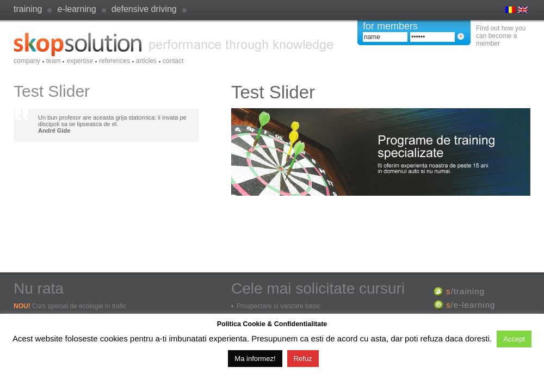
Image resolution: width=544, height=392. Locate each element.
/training (465, 291)
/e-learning (471, 305)
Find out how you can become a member (501, 36)
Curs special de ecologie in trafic (79, 306)
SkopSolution (174, 45)
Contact (173, 61)
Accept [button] (514, 339)
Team (54, 61)
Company (27, 61)
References (115, 61)
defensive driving (144, 9)
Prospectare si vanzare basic (279, 306)
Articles (146, 61)
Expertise (80, 61)
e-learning (76, 9)
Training (28, 9)
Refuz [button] (303, 359)
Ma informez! (255, 359)
